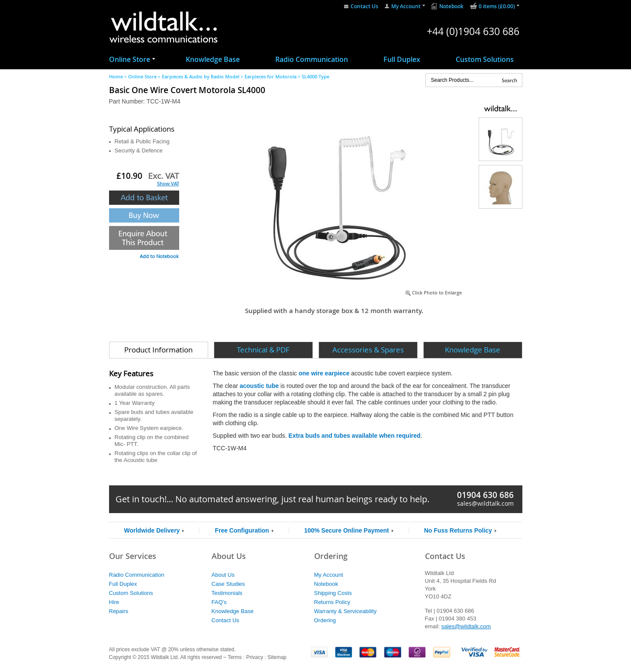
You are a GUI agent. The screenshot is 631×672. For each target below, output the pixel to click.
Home (116, 76)
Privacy (255, 657)
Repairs (119, 611)
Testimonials (227, 593)
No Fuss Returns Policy (458, 530)
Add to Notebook (159, 256)
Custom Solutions (485, 59)
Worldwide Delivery (152, 530)
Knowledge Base (213, 59)
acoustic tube (259, 386)
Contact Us (364, 6)
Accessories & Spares (368, 350)
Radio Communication (312, 59)
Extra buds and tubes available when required (355, 436)
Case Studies (228, 584)
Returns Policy (332, 602)
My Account (406, 6)
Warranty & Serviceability (346, 611)
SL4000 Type (315, 76)
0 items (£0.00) (497, 6)
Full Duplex (402, 59)
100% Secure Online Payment (347, 530)
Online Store (130, 59)
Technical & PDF (263, 350)
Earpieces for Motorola (270, 76)
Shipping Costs (333, 593)
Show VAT (168, 183)
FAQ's (219, 602)
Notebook (451, 6)
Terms (235, 657)
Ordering (325, 620)
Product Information (158, 350)
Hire (114, 602)
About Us (223, 575)
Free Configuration (242, 530)
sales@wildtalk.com (485, 503)
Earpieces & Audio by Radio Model (201, 76)
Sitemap (277, 657)
